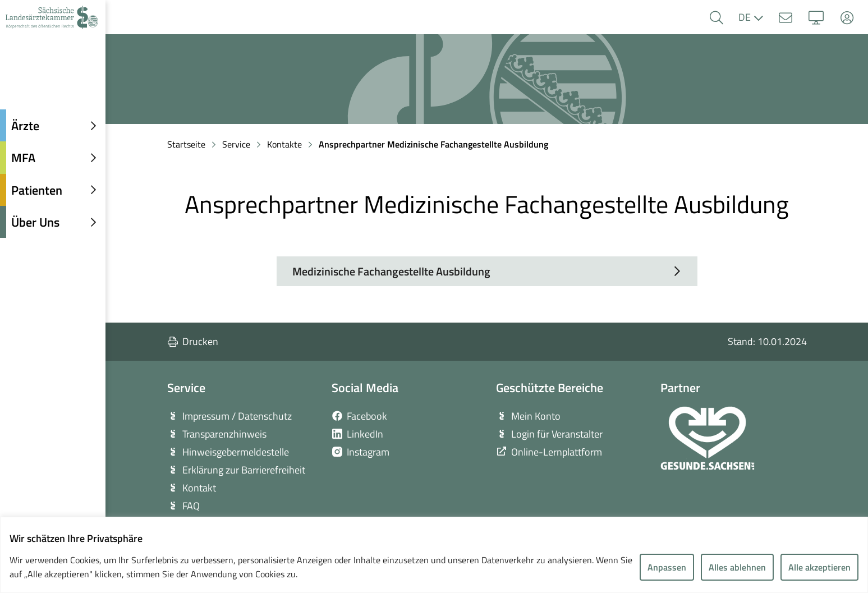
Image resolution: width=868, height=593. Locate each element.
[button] (716, 18)
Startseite (186, 144)
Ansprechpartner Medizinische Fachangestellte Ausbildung (433, 144)
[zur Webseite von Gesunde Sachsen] (708, 438)
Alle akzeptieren (819, 567)
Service (236, 144)
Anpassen (667, 567)
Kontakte (284, 144)
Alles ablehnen (737, 567)
